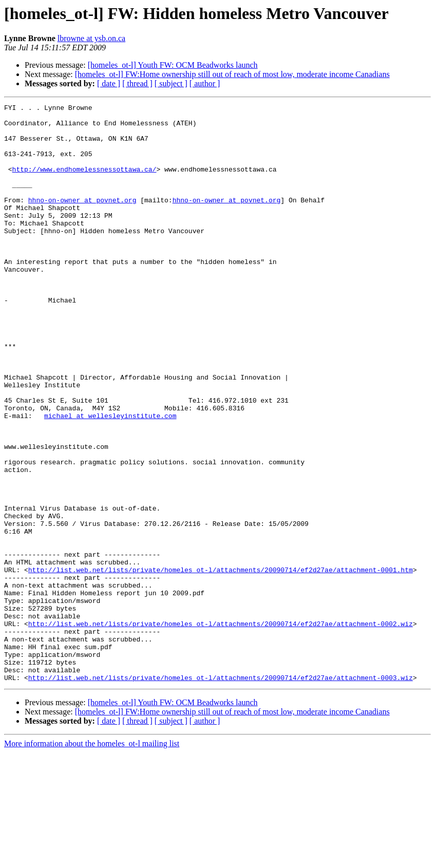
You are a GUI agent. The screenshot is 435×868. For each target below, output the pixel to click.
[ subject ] (171, 83)
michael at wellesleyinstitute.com (110, 479)
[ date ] (109, 83)
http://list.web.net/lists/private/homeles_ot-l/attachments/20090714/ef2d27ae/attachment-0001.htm (221, 664)
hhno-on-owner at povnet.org (82, 220)
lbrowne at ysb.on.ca (91, 38)
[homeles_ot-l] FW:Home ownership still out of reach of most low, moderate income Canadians (232, 74)
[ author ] (205, 83)
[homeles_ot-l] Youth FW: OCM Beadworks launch (173, 65)
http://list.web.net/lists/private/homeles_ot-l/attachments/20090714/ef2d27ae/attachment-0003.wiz (221, 793)
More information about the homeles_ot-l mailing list (92, 859)
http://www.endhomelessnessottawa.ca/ (84, 183)
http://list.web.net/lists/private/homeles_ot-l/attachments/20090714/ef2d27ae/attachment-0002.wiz (221, 728)
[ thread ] (137, 83)
